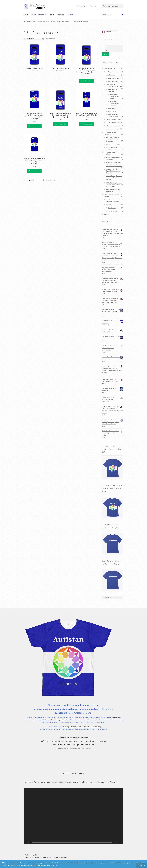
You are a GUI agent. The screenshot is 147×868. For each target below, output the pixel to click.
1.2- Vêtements (110, 75)
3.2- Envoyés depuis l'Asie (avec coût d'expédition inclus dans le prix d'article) (114, 164)
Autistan (109, 205)
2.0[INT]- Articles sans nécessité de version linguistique (112, 139)
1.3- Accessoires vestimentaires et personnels (56, 22)
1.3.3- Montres (112, 111)
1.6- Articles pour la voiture (114, 126)
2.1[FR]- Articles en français (114, 144)
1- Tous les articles (37, 22)
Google (74, 773)
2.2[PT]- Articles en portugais (112, 148)
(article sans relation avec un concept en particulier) (115, 201)
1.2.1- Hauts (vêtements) (115, 78)
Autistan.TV (88, 727)
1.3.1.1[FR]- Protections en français (114, 96)
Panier (52, 15)
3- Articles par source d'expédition (110, 153)
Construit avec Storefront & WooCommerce (57, 857)
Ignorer (142, 865)
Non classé (107, 214)
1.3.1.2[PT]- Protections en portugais (114, 103)
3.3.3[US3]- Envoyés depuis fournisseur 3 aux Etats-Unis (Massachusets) (114, 185)
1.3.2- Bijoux (112, 108)
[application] (73, 816)
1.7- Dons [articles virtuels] (114, 129)
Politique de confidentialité (32, 857)
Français (107, 32)
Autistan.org (93, 6)
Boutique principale (38, 15)
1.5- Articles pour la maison (114, 123)
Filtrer (105, 54)
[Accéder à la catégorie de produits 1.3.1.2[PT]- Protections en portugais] (61, 57)
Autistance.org (112, 211)
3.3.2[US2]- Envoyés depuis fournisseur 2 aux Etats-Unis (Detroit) (114, 178)
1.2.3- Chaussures (113, 81)
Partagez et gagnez (81, 6)
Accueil (26, 15)
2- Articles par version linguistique (110, 133)
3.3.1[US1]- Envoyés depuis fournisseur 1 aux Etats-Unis (113, 171)
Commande (61, 15)
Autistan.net (81, 727)
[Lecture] (26, 842)
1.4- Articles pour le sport (113, 120)
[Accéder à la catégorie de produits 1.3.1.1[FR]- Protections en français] (34, 57)
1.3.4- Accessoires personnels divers (113, 115)
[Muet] (118, 842)
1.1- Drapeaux (110, 72)
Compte (70, 15)
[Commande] (34, 39)
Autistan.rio (73, 727)
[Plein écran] (121, 842)
